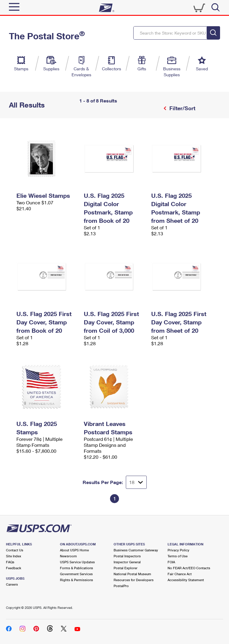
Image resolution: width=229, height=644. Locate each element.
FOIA (171, 562)
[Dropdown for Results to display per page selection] (136, 482)
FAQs (10, 562)
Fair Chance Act (180, 574)
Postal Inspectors (127, 556)
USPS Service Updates (77, 562)
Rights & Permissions (76, 580)
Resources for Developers (134, 580)
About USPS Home (74, 550)
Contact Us (15, 550)
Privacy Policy (178, 550)
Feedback (14, 568)
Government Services (76, 574)
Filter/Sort (182, 108)
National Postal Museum (132, 574)
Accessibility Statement (186, 580)
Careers (12, 584)
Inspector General (127, 562)
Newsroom (68, 556)
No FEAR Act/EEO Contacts (189, 568)
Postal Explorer (126, 568)
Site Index (14, 556)
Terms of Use (178, 556)
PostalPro (121, 586)
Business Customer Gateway (136, 550)
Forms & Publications (76, 568)
